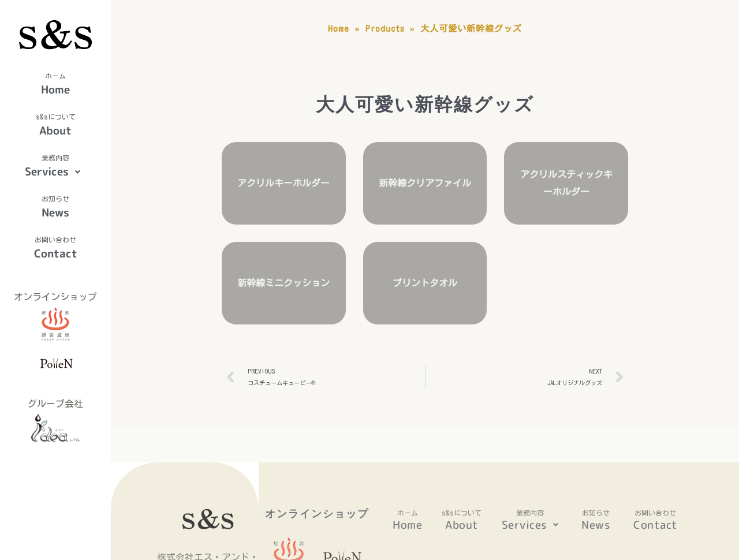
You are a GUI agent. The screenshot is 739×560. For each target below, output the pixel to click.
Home (55, 89)
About (55, 130)
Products (393, 29)
